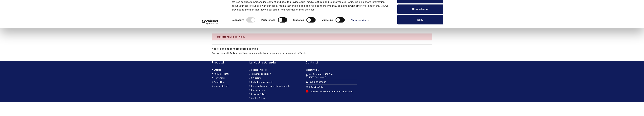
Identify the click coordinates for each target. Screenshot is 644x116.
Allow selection (420, 19)
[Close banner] (450, 5)
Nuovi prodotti (221, 74)
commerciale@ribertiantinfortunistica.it (331, 92)
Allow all (420, 8)
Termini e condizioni (261, 74)
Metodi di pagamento (262, 82)
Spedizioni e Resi (260, 70)
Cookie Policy (258, 98)
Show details (358, 30)
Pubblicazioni (258, 90)
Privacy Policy (258, 94)
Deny (420, 30)
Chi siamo (256, 78)
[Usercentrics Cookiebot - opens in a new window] (210, 32)
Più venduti (219, 78)
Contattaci (219, 82)
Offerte (217, 70)
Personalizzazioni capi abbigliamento (271, 86)
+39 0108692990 (318, 82)
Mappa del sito (221, 86)
